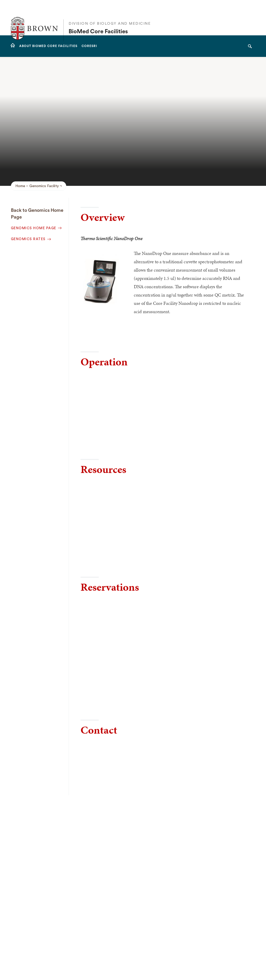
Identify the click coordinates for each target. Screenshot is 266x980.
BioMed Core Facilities (98, 21)
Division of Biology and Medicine (110, 13)
